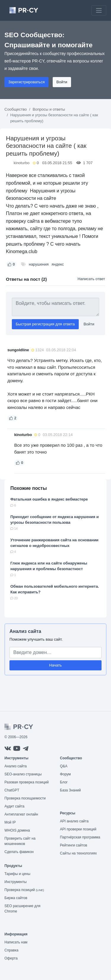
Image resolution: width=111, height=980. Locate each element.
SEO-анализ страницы (23, 774)
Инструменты (16, 882)
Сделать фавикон (19, 852)
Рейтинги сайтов (74, 845)
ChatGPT (12, 790)
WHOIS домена (17, 830)
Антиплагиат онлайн (21, 814)
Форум (65, 774)
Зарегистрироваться (26, 82)
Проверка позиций (24, 890)
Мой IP (10, 822)
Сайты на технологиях (78, 853)
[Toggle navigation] (99, 10)
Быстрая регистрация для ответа (45, 324)
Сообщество (16, 109)
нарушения (39, 264)
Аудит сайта (14, 806)
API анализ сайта (74, 821)
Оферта (11, 958)
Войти (62, 82)
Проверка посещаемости (25, 798)
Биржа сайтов (16, 898)
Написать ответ (91, 279)
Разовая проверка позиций (26, 782)
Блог (64, 782)
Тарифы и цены (17, 874)
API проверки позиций (78, 829)
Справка (11, 950)
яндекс (58, 264)
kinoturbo (21, 163)
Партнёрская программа (80, 837)
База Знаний (71, 790)
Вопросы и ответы (49, 109)
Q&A (64, 766)
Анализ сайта (25, 631)
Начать (55, 665)
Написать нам (16, 942)
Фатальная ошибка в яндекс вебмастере (49, 499)
